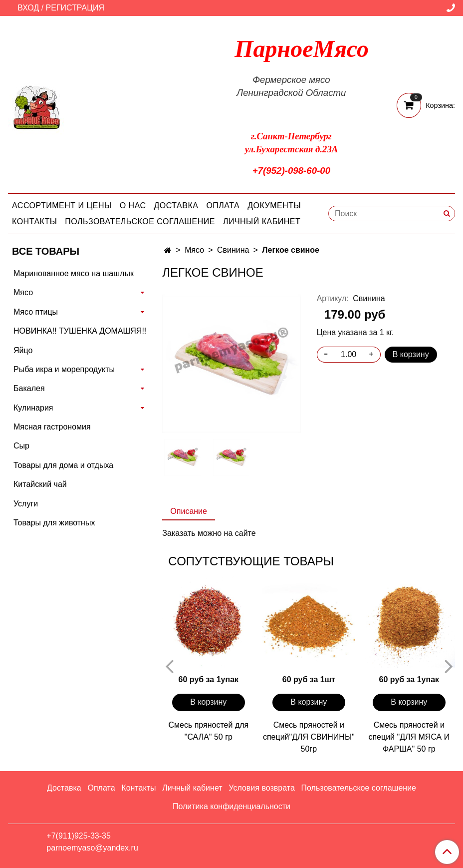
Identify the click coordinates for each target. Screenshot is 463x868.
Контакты (34, 221)
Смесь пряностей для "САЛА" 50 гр (208, 731)
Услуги (26, 504)
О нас (133, 206)
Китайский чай (40, 484)
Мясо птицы (36, 312)
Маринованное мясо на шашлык (74, 273)
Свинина (233, 250)
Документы (274, 206)
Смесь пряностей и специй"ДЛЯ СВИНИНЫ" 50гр (309, 737)
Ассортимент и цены (62, 206)
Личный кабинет (262, 221)
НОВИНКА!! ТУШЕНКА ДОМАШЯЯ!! (80, 331)
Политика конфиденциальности (231, 806)
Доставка (176, 206)
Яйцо (23, 350)
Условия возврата (261, 788)
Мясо (194, 250)
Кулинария (33, 408)
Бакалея (29, 388)
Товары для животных (54, 523)
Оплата (223, 206)
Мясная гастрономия (52, 427)
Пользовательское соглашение (140, 221)
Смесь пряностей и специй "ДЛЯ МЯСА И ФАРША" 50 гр (409, 737)
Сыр (21, 446)
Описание (189, 511)
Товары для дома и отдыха (63, 465)
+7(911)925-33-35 (79, 836)
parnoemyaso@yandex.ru (92, 848)
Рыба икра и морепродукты (64, 369)
